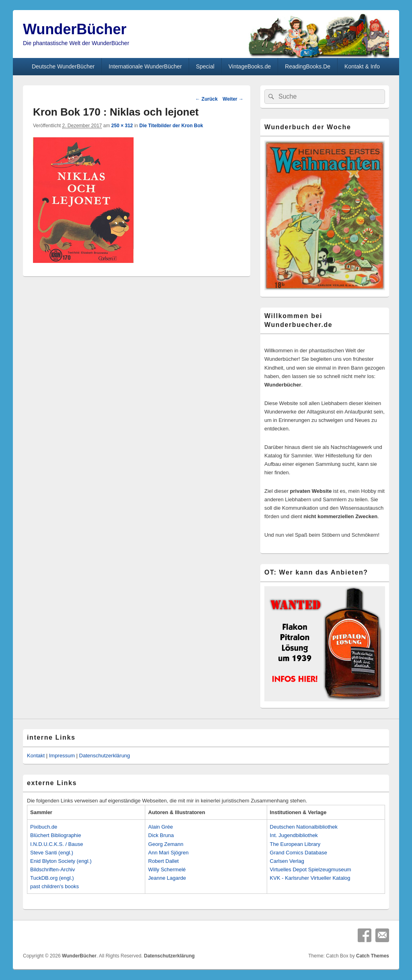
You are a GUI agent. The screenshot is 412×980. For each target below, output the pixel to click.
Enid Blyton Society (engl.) (61, 861)
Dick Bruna (161, 835)
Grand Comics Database (299, 853)
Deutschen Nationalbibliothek (304, 827)
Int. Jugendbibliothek (294, 835)
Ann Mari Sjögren (168, 853)
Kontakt (36, 756)
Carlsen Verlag (287, 861)
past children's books (55, 886)
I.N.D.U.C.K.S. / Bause (57, 844)
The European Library (295, 844)
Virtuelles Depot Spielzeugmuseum (311, 869)
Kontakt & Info (362, 66)
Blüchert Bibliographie (56, 835)
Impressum (62, 756)
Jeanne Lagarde (167, 878)
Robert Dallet (163, 861)
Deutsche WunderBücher (63, 66)
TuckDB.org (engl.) (52, 878)
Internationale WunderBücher (145, 66)
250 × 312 (122, 126)
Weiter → (233, 99)
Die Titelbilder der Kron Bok (171, 126)
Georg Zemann (166, 844)
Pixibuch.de (44, 827)
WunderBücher (75, 29)
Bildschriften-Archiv (53, 869)
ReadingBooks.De (308, 66)
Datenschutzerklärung (105, 756)
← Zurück (206, 99)
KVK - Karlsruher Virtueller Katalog (310, 878)
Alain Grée (160, 827)
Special (205, 66)
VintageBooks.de (250, 66)
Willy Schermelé (167, 869)
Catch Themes (373, 956)
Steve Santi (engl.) (52, 853)
